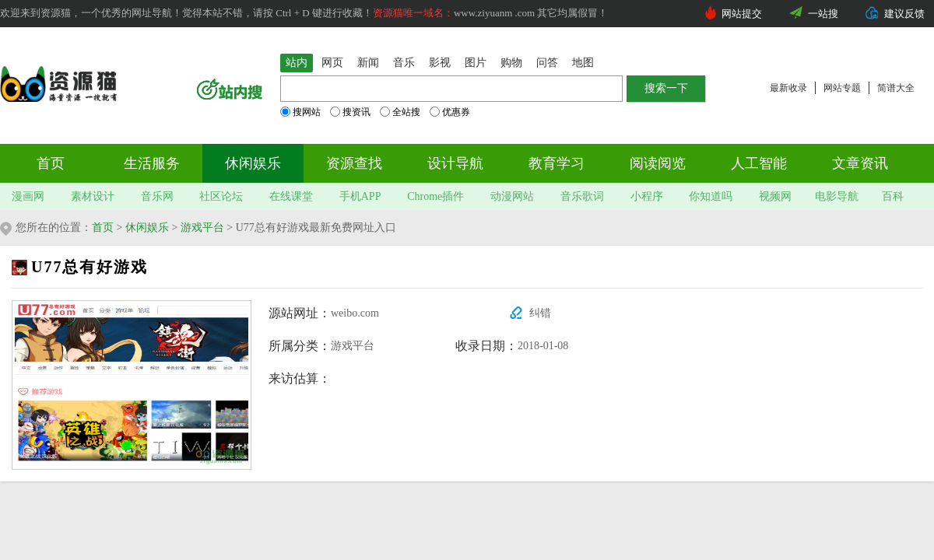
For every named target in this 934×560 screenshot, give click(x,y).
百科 (893, 196)
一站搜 (823, 14)
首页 (51, 163)
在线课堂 (291, 196)
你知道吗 (711, 196)
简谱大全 (896, 88)
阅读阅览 (658, 163)
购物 (511, 63)
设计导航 (455, 163)
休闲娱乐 (253, 163)
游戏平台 (202, 227)
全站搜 (400, 112)
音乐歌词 (582, 196)
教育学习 (557, 163)
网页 (332, 63)
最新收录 (788, 88)
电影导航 (837, 196)
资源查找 (354, 163)
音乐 (404, 63)
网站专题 (842, 88)
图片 (476, 63)
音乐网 (157, 196)
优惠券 (450, 112)
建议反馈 (904, 14)
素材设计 (93, 196)
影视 (440, 63)
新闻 (368, 63)
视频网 (775, 196)
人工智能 (759, 163)
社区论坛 (221, 196)
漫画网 (28, 196)
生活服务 (152, 163)
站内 (297, 63)
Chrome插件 (435, 196)
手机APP (360, 196)
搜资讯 (350, 112)
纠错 (540, 313)
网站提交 (742, 14)
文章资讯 (860, 163)
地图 (583, 63)
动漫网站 (512, 196)
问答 (547, 63)
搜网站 (300, 112)
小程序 (647, 196)
